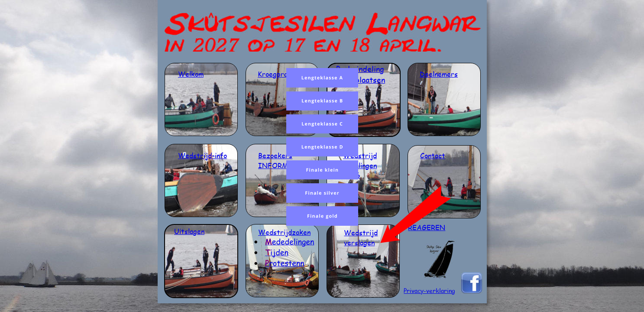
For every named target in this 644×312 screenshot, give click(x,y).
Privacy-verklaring (429, 291)
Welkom (191, 74)
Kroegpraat (276, 74)
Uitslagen (189, 231)
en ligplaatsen (361, 80)
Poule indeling (360, 69)
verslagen (359, 242)
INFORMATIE (282, 165)
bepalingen (360, 165)
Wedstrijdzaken (284, 232)
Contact (433, 155)
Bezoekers (275, 155)
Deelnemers (439, 74)
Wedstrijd (360, 155)
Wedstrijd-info (202, 155)
